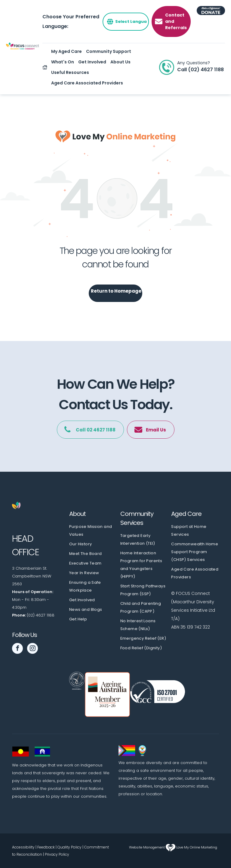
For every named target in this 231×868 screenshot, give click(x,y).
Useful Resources (70, 72)
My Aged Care (66, 51)
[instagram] (32, 649)
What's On (63, 62)
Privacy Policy (57, 854)
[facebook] (17, 649)
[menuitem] (93, 531)
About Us (120, 62)
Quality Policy (69, 847)
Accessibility (23, 847)
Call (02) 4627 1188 (200, 70)
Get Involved (92, 62)
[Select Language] (126, 22)
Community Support (109, 51)
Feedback (46, 847)
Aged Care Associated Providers (87, 83)
